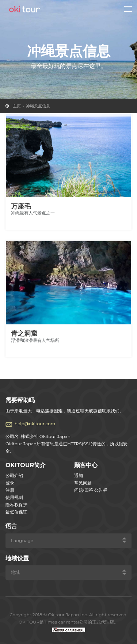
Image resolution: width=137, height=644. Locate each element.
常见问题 (83, 483)
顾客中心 (86, 465)
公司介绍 (14, 475)
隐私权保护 (16, 505)
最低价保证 (16, 512)
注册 (10, 490)
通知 (79, 475)
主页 (17, 106)
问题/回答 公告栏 (91, 490)
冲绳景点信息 (38, 106)
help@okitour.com (35, 424)
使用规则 (14, 497)
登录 (10, 483)
